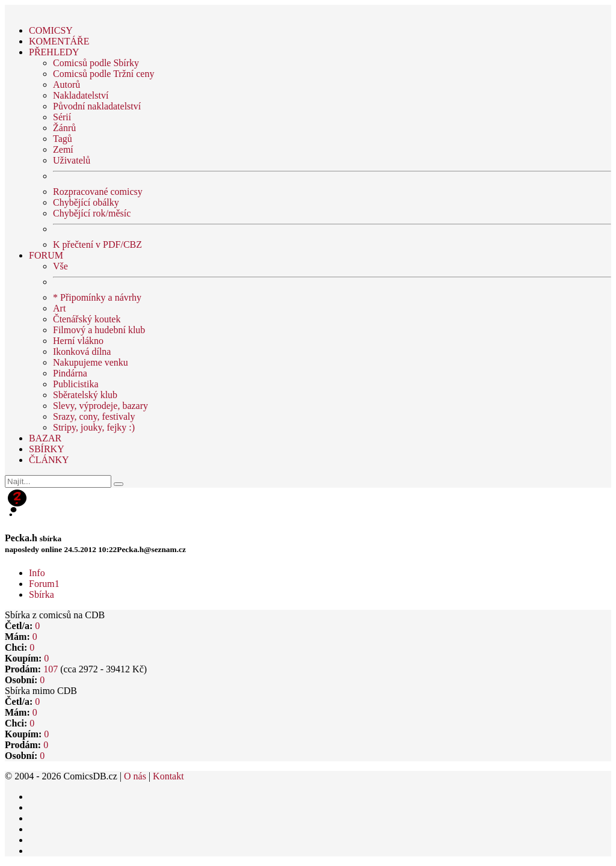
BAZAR (45, 438)
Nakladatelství (81, 95)
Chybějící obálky (86, 202)
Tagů (63, 139)
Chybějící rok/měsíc (92, 213)
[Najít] (58, 481)
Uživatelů (72, 160)
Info (37, 573)
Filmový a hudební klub (99, 330)
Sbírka (42, 594)
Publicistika (76, 384)
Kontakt (168, 776)
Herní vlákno (78, 341)
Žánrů (64, 128)
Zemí (63, 149)
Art (59, 308)
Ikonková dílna (82, 352)
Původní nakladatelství (97, 106)
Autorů (66, 84)
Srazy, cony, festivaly (94, 416)
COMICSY (51, 30)
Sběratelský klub (85, 395)
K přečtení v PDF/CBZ (97, 244)
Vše (60, 266)
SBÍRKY (47, 449)
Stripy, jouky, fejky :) (94, 427)
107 (51, 669)
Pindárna (70, 373)
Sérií (62, 117)
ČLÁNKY (49, 460)
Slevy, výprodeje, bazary (100, 406)
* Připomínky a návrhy (97, 297)
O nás (135, 776)
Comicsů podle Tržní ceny (103, 74)
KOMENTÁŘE (59, 41)
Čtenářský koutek (87, 319)
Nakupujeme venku (91, 362)
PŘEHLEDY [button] (54, 52)
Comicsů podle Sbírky (96, 63)
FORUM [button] (46, 255)
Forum (44, 584)
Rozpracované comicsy (98, 192)
